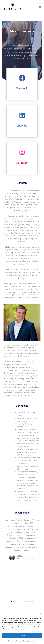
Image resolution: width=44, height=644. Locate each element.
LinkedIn (22, 126)
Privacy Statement (29, 641)
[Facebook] (22, 78)
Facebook (22, 88)
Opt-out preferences (15, 641)
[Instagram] (22, 152)
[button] (40, 614)
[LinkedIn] (22, 115)
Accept (22, 636)
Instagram (22, 163)
